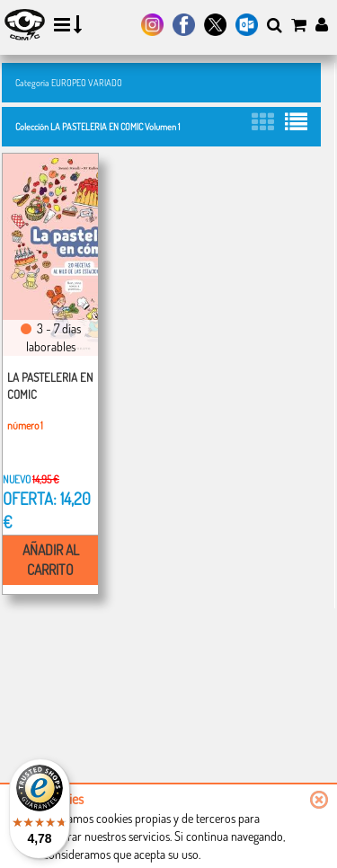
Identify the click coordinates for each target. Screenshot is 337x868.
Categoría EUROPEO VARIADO (69, 82)
